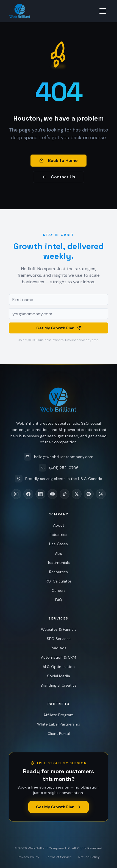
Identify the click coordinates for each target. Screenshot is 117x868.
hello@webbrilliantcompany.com (59, 457)
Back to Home (59, 160)
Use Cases (58, 544)
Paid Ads (58, 648)
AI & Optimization (58, 667)
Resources (58, 572)
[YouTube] (52, 494)
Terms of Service (59, 857)
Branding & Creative (58, 685)
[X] (77, 494)
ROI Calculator (57, 581)
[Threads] (101, 494)
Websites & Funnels (58, 629)
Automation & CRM (58, 657)
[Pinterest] (89, 494)
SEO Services (58, 639)
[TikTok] (65, 494)
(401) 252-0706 (59, 468)
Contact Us (59, 177)
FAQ (57, 600)
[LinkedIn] (40, 494)
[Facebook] (28, 494)
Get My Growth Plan (59, 329)
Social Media (58, 676)
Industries (59, 535)
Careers (57, 590)
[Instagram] (16, 494)
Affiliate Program (59, 715)
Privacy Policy (28, 857)
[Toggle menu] (103, 11)
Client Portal (58, 733)
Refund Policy (89, 857)
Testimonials (58, 563)
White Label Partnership (58, 724)
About (58, 525)
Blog (58, 553)
